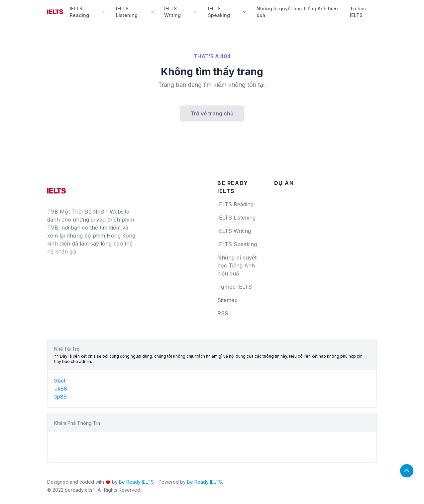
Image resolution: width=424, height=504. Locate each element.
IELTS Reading (88, 12)
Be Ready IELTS (136, 482)
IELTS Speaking (227, 12)
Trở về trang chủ (212, 113)
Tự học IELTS (358, 12)
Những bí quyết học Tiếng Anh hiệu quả (297, 12)
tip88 (60, 397)
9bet (60, 381)
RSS (223, 313)
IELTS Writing (181, 12)
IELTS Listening (135, 12)
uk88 (61, 389)
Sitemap (227, 300)
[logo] (56, 188)
